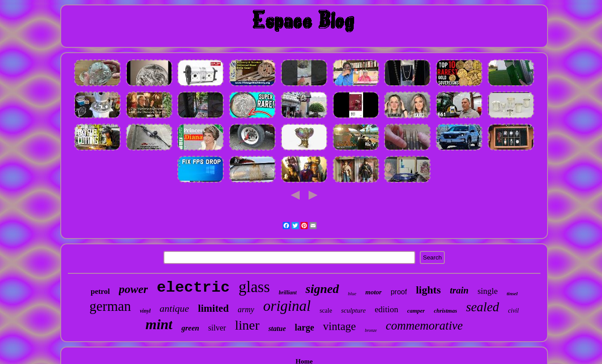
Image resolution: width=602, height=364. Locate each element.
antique (174, 308)
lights (428, 290)
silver (217, 328)
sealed (482, 307)
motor (374, 292)
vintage (339, 326)
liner (247, 325)
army (246, 310)
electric (193, 288)
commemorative (424, 326)
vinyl (145, 311)
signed (322, 289)
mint (159, 324)
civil (514, 311)
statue (277, 328)
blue (352, 293)
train (459, 290)
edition (387, 309)
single (487, 291)
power (133, 289)
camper (416, 311)
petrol (100, 291)
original (287, 306)
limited (213, 308)
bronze (371, 330)
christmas (445, 311)
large (304, 327)
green (190, 328)
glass (254, 287)
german (110, 306)
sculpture (353, 310)
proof (399, 292)
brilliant (288, 293)
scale (326, 311)
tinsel (512, 293)
